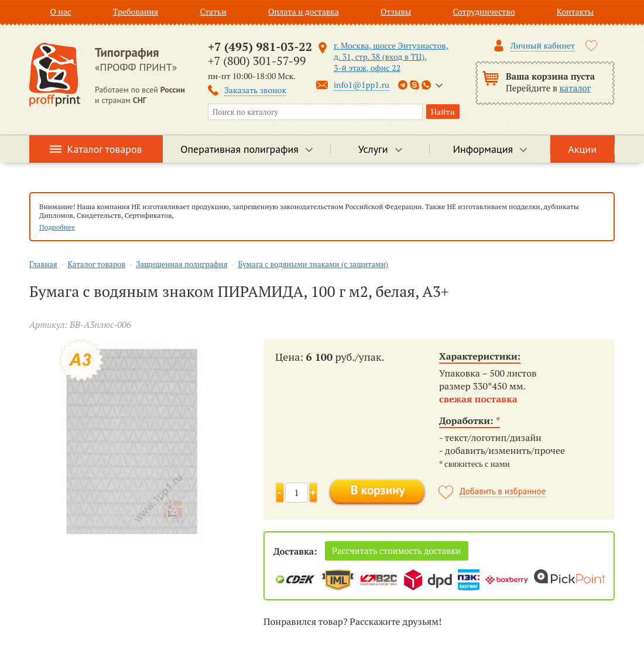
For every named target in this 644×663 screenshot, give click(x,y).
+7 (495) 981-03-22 (260, 47)
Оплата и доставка (304, 11)
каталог (576, 88)
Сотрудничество (484, 11)
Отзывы (396, 11)
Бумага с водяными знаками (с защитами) (313, 264)
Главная (43, 264)
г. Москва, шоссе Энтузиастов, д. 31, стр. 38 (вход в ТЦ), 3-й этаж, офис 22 (391, 57)
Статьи (213, 11)
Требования (136, 11)
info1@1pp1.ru (362, 85)
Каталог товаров (105, 149)
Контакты (576, 11)
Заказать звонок (255, 90)
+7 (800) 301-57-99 (257, 61)
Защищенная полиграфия (181, 264)
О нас (61, 11)
